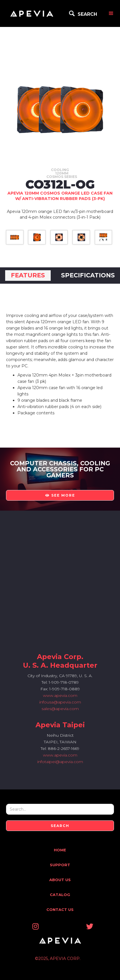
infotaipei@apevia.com (60, 762)
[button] (111, 13)
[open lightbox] (15, 237)
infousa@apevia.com (60, 702)
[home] (32, 13)
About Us (60, 880)
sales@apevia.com (60, 709)
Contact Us (60, 910)
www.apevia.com (60, 695)
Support (60, 865)
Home (60, 850)
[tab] (28, 276)
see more (60, 495)
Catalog (60, 895)
